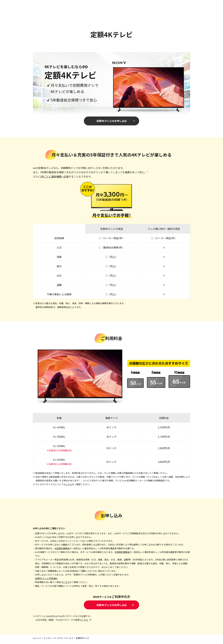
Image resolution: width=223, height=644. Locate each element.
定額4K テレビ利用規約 (46, 579)
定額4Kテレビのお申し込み (112, 121)
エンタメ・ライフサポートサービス (62, 640)
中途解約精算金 (62, 549)
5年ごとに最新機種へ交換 (54, 177)
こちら (69, 485)
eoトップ (37, 640)
